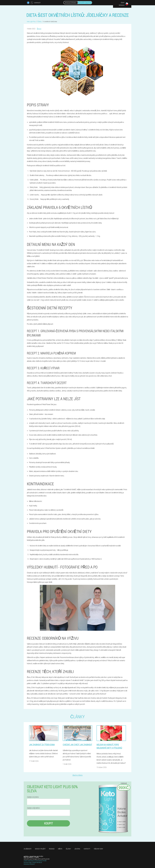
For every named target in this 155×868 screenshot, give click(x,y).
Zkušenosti (28, 849)
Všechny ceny (98, 849)
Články (68, 849)
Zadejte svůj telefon (33, 808)
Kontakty (87, 849)
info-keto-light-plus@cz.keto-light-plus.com (37, 859)
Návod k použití (40, 849)
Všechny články (77, 775)
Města (60, 849)
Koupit (48, 823)
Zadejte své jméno (33, 797)
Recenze (52, 849)
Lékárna (77, 849)
